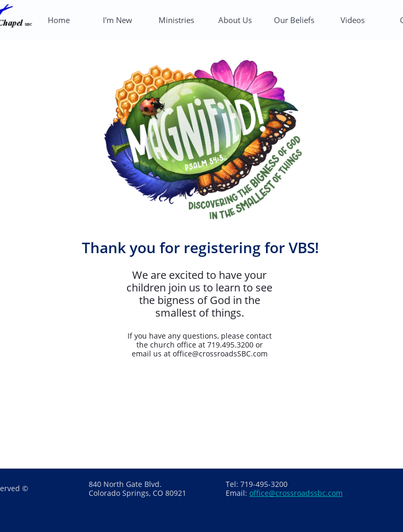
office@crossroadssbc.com (296, 493)
